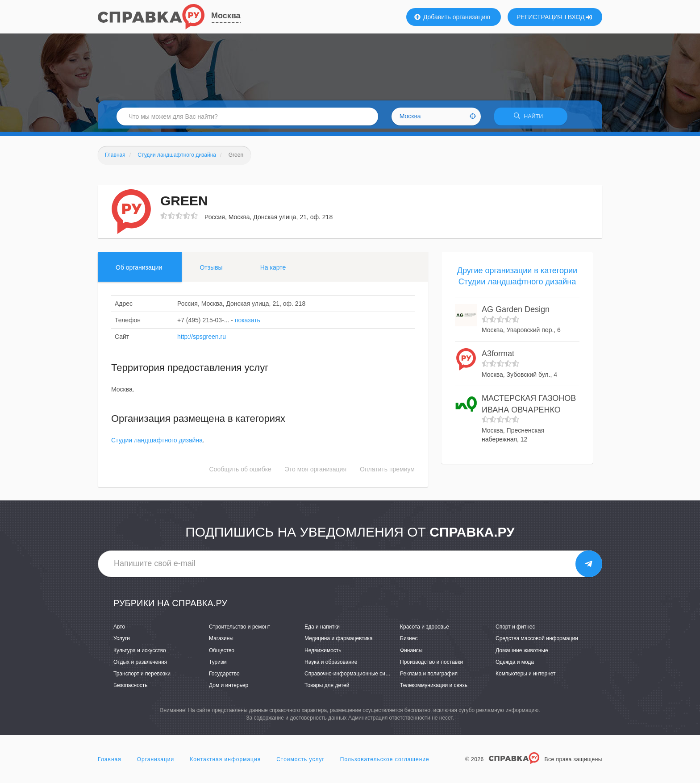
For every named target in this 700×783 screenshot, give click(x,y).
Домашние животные (522, 653)
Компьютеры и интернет (526, 676)
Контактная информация (225, 762)
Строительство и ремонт (240, 630)
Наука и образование (331, 665)
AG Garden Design (516, 312)
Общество (222, 653)
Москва (226, 16)
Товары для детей (327, 688)
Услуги (122, 641)
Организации (156, 762)
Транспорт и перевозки (142, 676)
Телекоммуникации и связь (434, 688)
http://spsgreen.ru (202, 339)
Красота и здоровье (425, 630)
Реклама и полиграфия (429, 676)
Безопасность (131, 688)
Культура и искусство (140, 653)
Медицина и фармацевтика (339, 641)
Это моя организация (316, 472)
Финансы (411, 653)
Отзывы (211, 270)
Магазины (221, 641)
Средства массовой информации (537, 641)
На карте (273, 270)
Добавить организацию (452, 17)
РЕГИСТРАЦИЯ (540, 17)
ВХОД (580, 17)
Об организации (139, 270)
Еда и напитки (322, 630)
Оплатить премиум (387, 472)
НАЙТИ (531, 118)
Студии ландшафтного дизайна (157, 443)
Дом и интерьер (229, 688)
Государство (224, 676)
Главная (110, 762)
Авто (119, 630)
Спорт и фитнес (515, 630)
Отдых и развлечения (140, 665)
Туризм (218, 665)
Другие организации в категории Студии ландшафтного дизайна (517, 279)
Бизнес (409, 641)
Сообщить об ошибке (240, 472)
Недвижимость (323, 653)
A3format (498, 357)
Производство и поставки (431, 665)
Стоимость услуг (300, 762)
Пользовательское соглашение (385, 762)
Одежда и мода (515, 665)
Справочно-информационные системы (353, 676)
